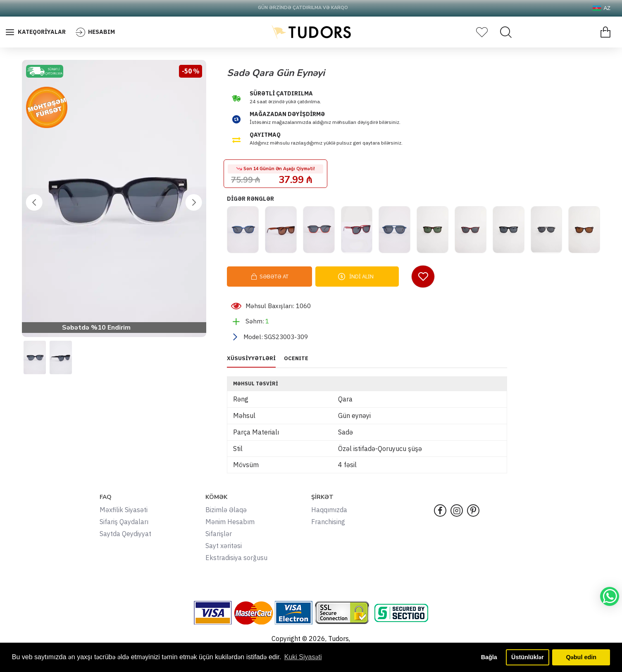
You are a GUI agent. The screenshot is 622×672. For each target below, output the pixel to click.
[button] (34, 202)
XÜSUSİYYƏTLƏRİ (251, 359)
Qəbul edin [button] (581, 657)
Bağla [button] (489, 657)
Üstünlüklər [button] (527, 657)
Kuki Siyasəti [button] (303, 657)
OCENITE (296, 359)
